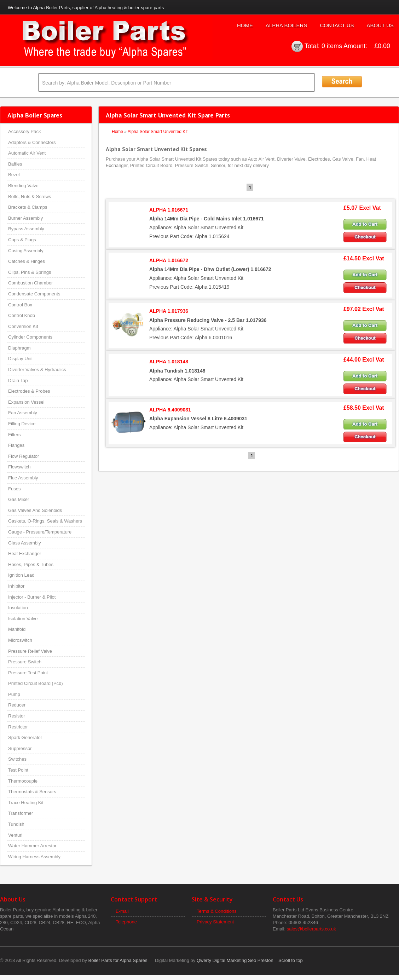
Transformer (21, 813)
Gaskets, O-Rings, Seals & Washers (45, 521)
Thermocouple (23, 781)
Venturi (15, 835)
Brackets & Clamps (28, 207)
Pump (14, 694)
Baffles (15, 164)
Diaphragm (19, 348)
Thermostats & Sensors (32, 792)
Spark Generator (25, 737)
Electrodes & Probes (29, 391)
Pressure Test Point (28, 673)
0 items (332, 46)
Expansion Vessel (26, 402)
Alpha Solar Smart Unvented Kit (158, 132)
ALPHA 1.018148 (169, 362)
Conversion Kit (23, 326)
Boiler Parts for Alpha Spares (118, 960)
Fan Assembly (23, 413)
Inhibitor (16, 586)
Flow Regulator (24, 456)
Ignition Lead (21, 575)
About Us (380, 25)
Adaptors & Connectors (32, 142)
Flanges (16, 445)
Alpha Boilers (287, 25)
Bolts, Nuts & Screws (30, 197)
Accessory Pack (24, 131)
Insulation (18, 608)
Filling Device (22, 424)
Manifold (17, 629)
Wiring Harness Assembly (34, 857)
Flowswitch (19, 467)
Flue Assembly (23, 478)
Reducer (17, 705)
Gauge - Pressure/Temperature (40, 532)
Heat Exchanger (25, 554)
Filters (14, 435)
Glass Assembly (24, 543)
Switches (17, 759)
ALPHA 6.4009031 (170, 410)
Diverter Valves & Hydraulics (37, 370)
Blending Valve (23, 186)
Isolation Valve (23, 619)
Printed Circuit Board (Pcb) (36, 683)
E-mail (122, 911)
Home (245, 25)
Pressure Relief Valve (30, 651)
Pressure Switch (25, 662)
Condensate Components (34, 294)
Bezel (14, 175)
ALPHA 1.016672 (169, 260)
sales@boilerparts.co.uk (311, 929)
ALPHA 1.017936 (169, 311)
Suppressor (20, 748)
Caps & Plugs (22, 240)
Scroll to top (291, 960)
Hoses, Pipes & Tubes (31, 564)
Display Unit (20, 359)
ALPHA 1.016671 (169, 210)
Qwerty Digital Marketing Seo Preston (235, 960)
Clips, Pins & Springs (30, 272)
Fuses (14, 489)
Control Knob (22, 315)
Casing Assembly (26, 251)
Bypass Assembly (26, 229)
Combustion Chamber (30, 283)
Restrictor (18, 727)
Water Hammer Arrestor (32, 846)
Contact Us (337, 25)
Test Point (18, 770)
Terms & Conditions (217, 911)
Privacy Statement (215, 922)
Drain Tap (18, 381)
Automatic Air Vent (27, 153)
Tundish (16, 824)
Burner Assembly (25, 218)
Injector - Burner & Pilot (32, 597)
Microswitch (20, 640)
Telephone (126, 922)
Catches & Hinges (27, 261)
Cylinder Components (30, 337)
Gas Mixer (19, 499)
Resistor (17, 716)
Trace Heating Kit (26, 803)
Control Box (20, 305)
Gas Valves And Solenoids (35, 510)
